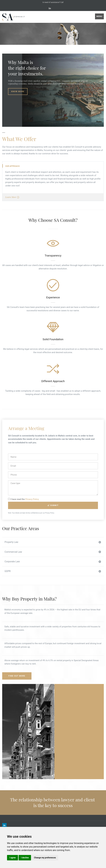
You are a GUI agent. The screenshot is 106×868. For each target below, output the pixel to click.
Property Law (53, 542)
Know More (18, 91)
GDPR (53, 571)
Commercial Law (53, 552)
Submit (53, 505)
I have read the (23, 499)
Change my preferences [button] (45, 858)
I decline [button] (25, 858)
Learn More (12, 197)
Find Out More (17, 676)
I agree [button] (13, 858)
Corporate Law (53, 562)
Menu (99, 16)
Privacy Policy (32, 499)
